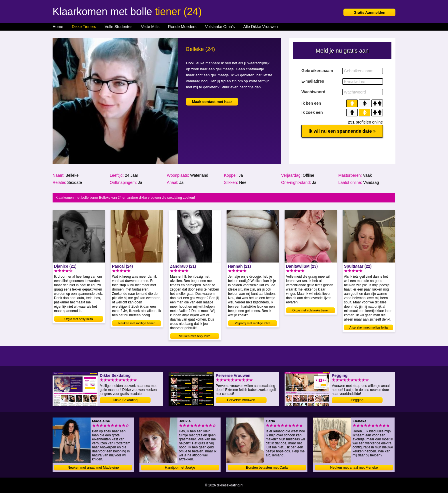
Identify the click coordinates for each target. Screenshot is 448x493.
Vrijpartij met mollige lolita (253, 323)
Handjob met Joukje (180, 468)
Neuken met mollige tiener (137, 323)
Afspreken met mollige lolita (369, 327)
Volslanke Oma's (220, 27)
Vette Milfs (150, 27)
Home (58, 27)
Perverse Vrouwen (241, 400)
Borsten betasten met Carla (267, 468)
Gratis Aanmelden (370, 12)
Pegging (357, 400)
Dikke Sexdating (125, 400)
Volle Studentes (118, 27)
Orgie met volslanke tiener (311, 310)
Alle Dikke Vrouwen (261, 27)
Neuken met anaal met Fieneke (354, 468)
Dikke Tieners (84, 27)
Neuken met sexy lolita (195, 336)
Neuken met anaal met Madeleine (93, 468)
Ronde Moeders (182, 27)
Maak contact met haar (212, 102)
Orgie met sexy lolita (79, 319)
